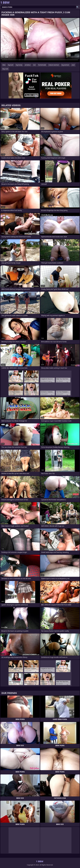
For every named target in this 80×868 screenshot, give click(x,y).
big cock (5, 69)
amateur (28, 65)
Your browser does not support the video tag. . (40, 40)
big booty (19, 65)
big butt (11, 65)
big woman (65, 65)
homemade (42, 65)
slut (34, 65)
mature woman (54, 65)
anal (73, 65)
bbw (4, 65)
